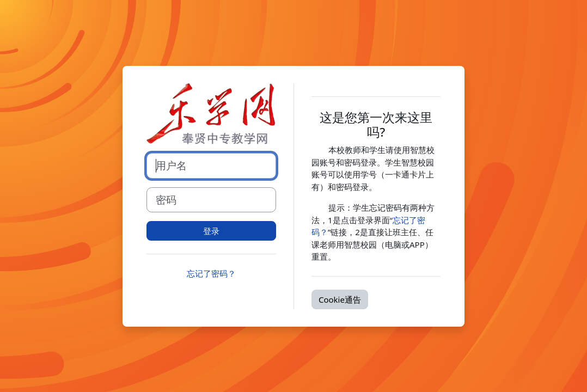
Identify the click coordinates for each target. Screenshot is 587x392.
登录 (211, 231)
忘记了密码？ (211, 273)
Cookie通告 (340, 299)
